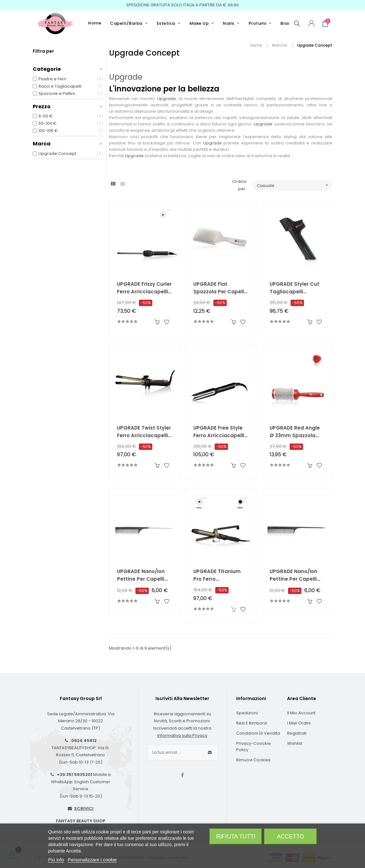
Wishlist (295, 743)
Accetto (291, 837)
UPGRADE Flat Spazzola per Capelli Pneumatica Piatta (219, 288)
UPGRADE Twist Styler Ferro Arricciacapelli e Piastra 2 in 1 (144, 432)
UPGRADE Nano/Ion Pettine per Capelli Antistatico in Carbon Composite (144, 575)
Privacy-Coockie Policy (254, 747)
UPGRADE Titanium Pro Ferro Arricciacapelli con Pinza (217, 575)
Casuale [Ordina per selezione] (295, 185)
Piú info (56, 860)
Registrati (297, 733)
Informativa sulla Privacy (182, 735)
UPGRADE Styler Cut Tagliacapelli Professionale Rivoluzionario (294, 288)
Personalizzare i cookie (92, 860)
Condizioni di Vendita (258, 733)
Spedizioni (247, 713)
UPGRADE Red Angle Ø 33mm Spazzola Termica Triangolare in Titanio (296, 432)
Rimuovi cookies (253, 760)
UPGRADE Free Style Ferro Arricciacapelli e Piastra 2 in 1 (221, 432)
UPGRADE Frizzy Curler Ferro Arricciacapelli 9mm (144, 288)
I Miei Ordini (299, 723)
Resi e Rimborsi (252, 723)
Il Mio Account (301, 713)
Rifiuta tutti (236, 837)
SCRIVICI (84, 808)
